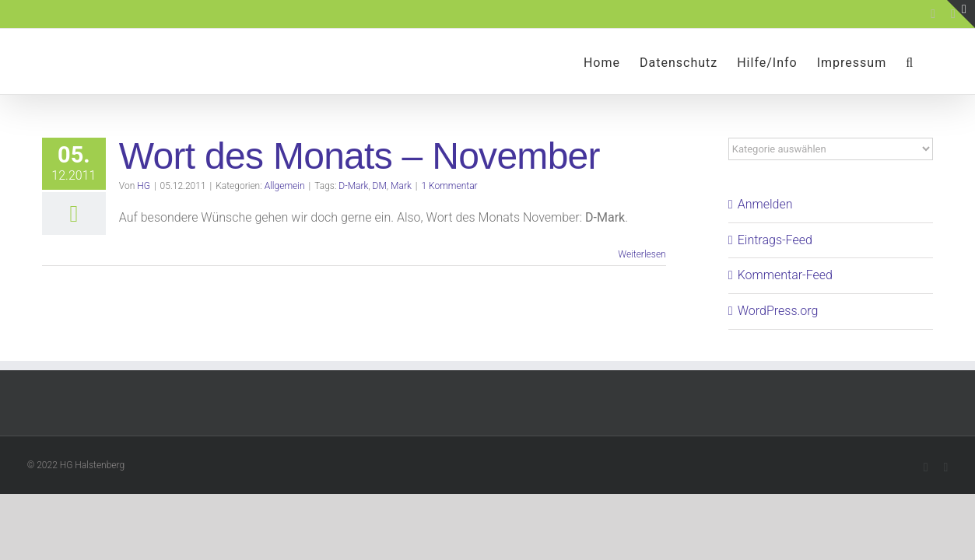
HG (144, 186)
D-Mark (353, 186)
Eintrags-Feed (775, 240)
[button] (929, 61)
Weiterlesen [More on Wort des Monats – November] (642, 254)
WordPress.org (778, 311)
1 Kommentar (449, 186)
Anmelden (765, 204)
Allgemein (285, 186)
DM (380, 186)
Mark (401, 186)
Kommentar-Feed (785, 275)
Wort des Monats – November (359, 156)
